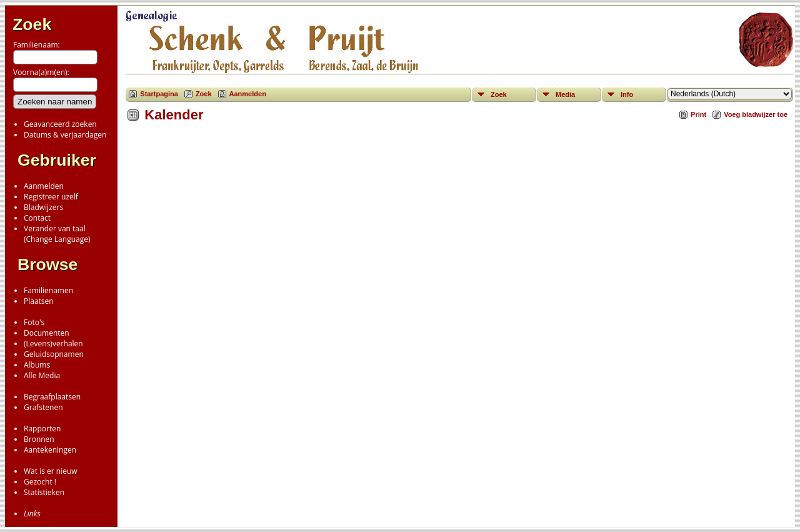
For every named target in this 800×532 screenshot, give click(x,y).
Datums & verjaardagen (65, 135)
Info (627, 94)
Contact (37, 218)
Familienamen (48, 290)
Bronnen (39, 439)
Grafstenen (43, 407)
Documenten (47, 333)
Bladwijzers (43, 207)
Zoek (32, 24)
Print (698, 114)
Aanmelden (44, 186)
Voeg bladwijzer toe (756, 114)
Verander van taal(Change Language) (57, 234)
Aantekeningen (50, 450)
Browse (47, 264)
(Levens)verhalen (53, 344)
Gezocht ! (40, 482)
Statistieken (44, 492)
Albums (37, 365)
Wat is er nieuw (51, 471)
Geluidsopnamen (54, 354)
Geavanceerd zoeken (60, 124)
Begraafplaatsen (52, 397)
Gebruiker (57, 160)
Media (565, 94)
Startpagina (159, 94)
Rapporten (42, 429)
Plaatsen (39, 301)
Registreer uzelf (51, 197)
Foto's (34, 322)
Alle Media (42, 375)
